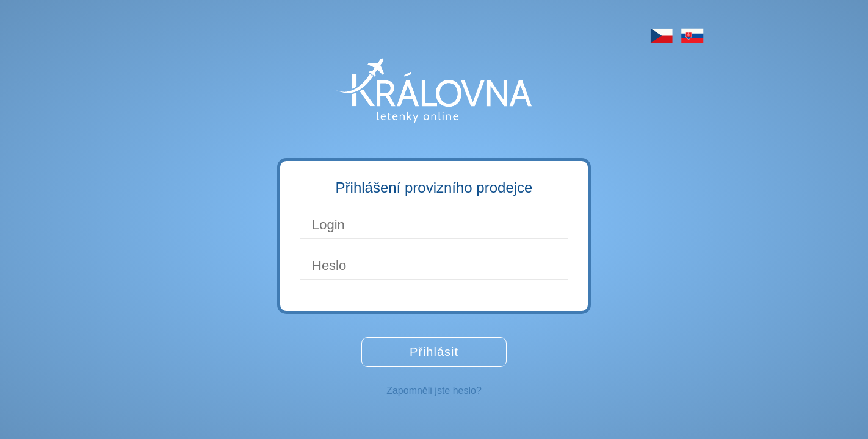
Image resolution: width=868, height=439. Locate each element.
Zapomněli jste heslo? (434, 391)
